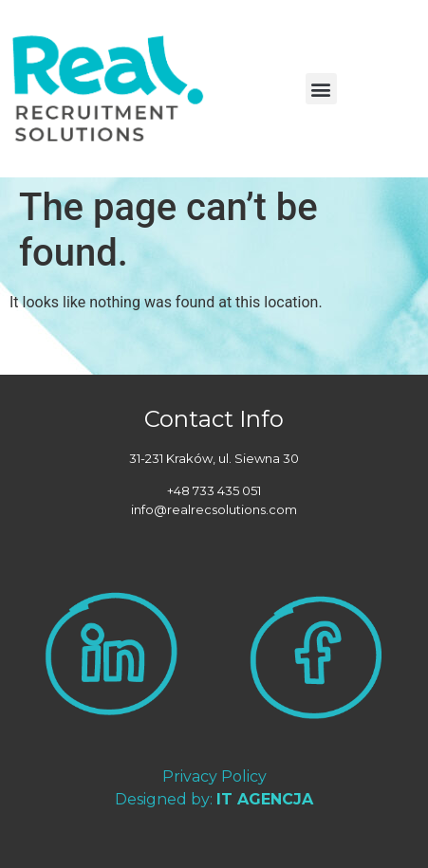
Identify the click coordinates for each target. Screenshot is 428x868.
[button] (321, 89)
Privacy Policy (214, 776)
